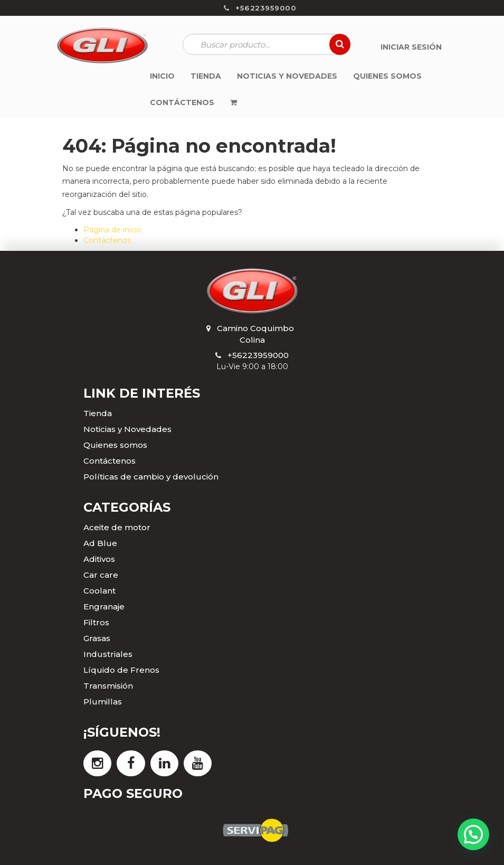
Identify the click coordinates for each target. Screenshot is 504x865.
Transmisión (108, 686)
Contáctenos (107, 240)
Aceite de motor (117, 527)
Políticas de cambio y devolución (151, 477)
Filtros (96, 622)
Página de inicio (112, 230)
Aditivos (99, 559)
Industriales (108, 654)
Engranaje (104, 607)
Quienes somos (115, 445)
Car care (101, 575)
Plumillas (103, 702)
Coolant (99, 591)
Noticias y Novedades (127, 429)
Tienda (98, 413)
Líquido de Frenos (121, 670)
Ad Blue (100, 543)
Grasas (97, 638)
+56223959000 (258, 355)
